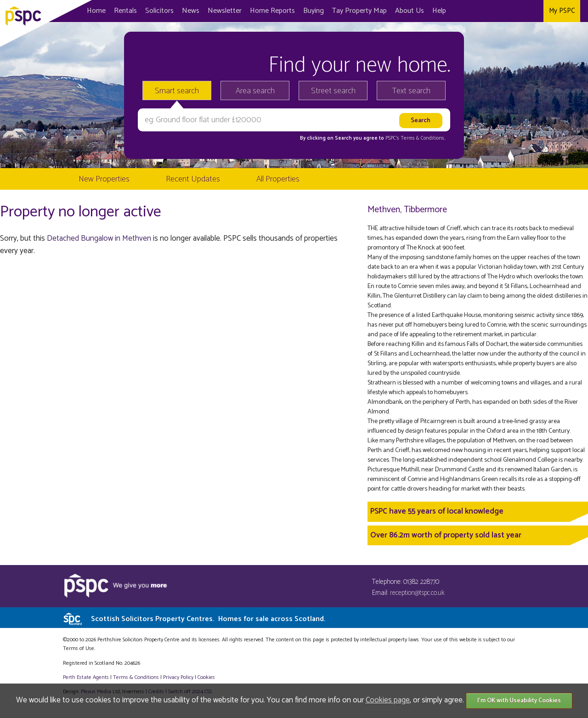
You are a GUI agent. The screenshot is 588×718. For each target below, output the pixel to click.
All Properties (278, 179)
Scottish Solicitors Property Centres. (208, 619)
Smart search (177, 91)
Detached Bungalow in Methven (99, 238)
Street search (333, 91)
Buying (314, 11)
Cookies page (388, 700)
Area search (255, 91)
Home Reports (272, 11)
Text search (411, 91)
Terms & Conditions (136, 677)
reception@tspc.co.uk (417, 593)
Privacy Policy (178, 677)
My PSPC (562, 11)
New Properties (104, 179)
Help (439, 11)
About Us (410, 11)
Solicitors (159, 11)
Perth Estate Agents (86, 677)
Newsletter (225, 11)
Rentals (125, 11)
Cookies (206, 677)
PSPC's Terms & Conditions (415, 138)
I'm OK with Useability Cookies (519, 701)
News (191, 11)
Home (96, 11)
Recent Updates (193, 179)
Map (359, 11)
